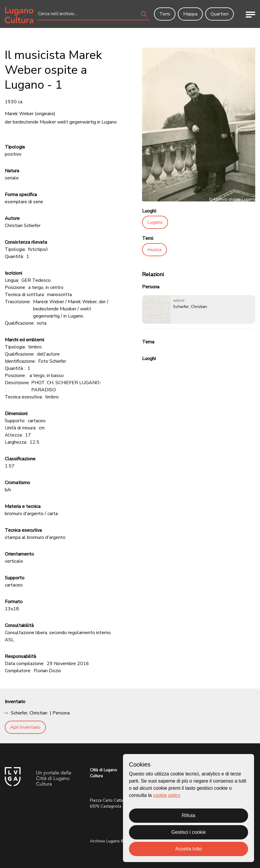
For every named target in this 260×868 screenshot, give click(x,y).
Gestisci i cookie (189, 832)
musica (154, 250)
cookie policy (167, 795)
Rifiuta (188, 815)
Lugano (155, 222)
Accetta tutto (189, 849)
